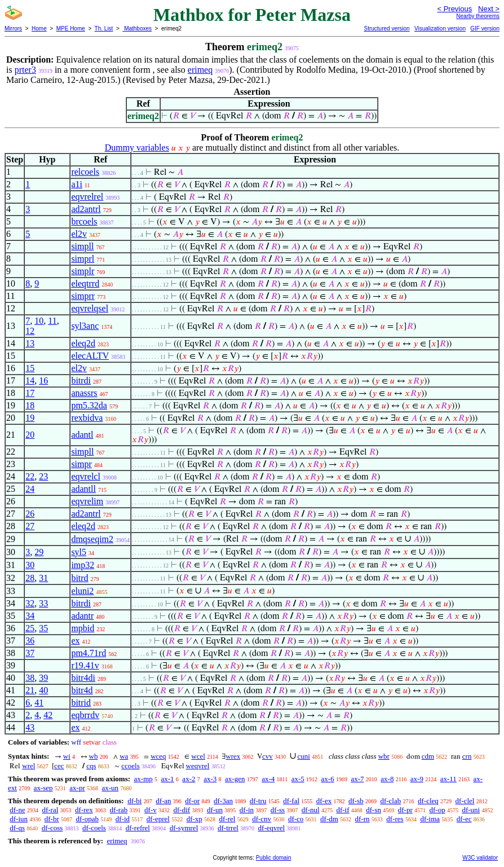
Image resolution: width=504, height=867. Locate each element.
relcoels (85, 172)
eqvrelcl (86, 476)
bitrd (79, 578)
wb (94, 756)
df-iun (19, 819)
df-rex (84, 810)
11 (52, 321)
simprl (83, 259)
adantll (83, 489)
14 (30, 380)
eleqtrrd (85, 283)
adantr (82, 616)
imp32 (83, 565)
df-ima (430, 819)
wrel (28, 766)
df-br (52, 819)
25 (30, 628)
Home (39, 28)
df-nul (311, 810)
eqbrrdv (85, 715)
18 (30, 405)
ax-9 (417, 779)
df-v (151, 810)
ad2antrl (86, 209)
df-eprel (158, 819)
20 (30, 435)
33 (43, 603)
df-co (296, 819)
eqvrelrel (87, 197)
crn (467, 756)
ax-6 (328, 779)
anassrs (84, 393)
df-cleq (428, 801)
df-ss (278, 810)
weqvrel (198, 766)
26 (30, 514)
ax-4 (268, 779)
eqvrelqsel (90, 308)
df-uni (471, 810)
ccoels (130, 766)
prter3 (25, 70)
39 (43, 678)
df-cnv (262, 819)
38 (30, 678)
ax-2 (189, 779)
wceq (158, 756)
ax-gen (235, 779)
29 (39, 552)
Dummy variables (137, 148)
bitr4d (82, 690)
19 (30, 418)
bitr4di (83, 678)
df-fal (291, 801)
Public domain (274, 858)
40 (43, 690)
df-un (215, 810)
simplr (83, 271)
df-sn (373, 810)
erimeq (200, 70)
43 (30, 727)
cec (59, 766)
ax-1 (168, 779)
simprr (83, 296)
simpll (82, 246)
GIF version (485, 28)
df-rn (362, 819)
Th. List (104, 28)
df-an (163, 801)
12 (30, 331)
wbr (384, 756)
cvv (268, 756)
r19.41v (85, 665)
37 (30, 653)
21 (30, 690)
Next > (489, 9)
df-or (192, 801)
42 (48, 715)
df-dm (329, 819)
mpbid (83, 628)
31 (43, 578)
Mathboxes (137, 28)
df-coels (94, 828)
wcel (198, 756)
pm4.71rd (89, 653)
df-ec (464, 819)
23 (43, 476)
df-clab (390, 801)
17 (30, 393)
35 (43, 628)
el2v (79, 234)
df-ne (17, 810)
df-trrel (228, 828)
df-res (395, 819)
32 (30, 603)
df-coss (52, 828)
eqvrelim (87, 501)
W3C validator (480, 858)
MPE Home (71, 28)
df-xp (194, 819)
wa (124, 756)
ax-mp (143, 779)
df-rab (119, 810)
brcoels (84, 221)
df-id (123, 819)
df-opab (87, 819)
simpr (81, 464)
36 (30, 641)
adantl (82, 435)
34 (30, 616)
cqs (91, 766)
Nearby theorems (478, 16)
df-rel (227, 819)
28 (30, 578)
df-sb (356, 801)
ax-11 (448, 779)
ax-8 (387, 779)
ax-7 (357, 779)
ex (75, 641)
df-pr (405, 810)
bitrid (81, 703)
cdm (428, 756)
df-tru (258, 801)
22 (30, 476)
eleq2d (83, 343)
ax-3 (210, 779)
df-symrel (184, 828)
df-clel (465, 801)
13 (30, 343)
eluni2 (82, 591)
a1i (77, 184)
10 (39, 321)
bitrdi (81, 380)
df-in (247, 810)
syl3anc (85, 326)
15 (30, 368)
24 (30, 489)
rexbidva (87, 418)
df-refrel (138, 828)
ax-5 (298, 779)
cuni (304, 756)
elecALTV (90, 356)
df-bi (134, 801)
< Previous (454, 9)
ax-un (110, 788)
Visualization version (440, 28)
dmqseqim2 (92, 539)
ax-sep (43, 788)
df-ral (50, 810)
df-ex (324, 801)
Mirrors (13, 28)
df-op (437, 810)
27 (30, 526)
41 (39, 703)
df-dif (182, 810)
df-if (342, 810)
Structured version (386, 28)
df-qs (17, 828)
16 (43, 380)
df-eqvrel (272, 828)
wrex (233, 756)
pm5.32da (89, 405)
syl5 (79, 552)
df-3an (223, 801)
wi (67, 756)
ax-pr (77, 788)
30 (30, 565)
